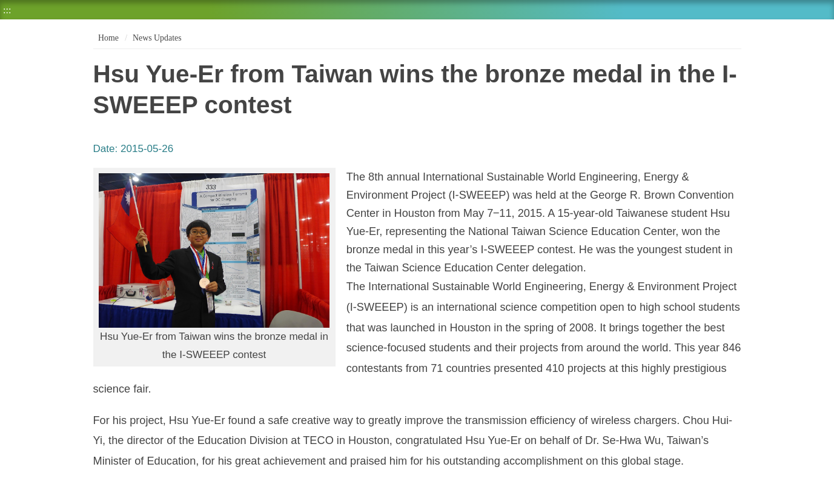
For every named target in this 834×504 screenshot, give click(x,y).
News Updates (157, 38)
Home (108, 38)
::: (7, 10)
